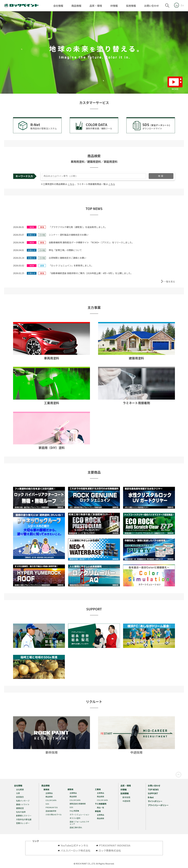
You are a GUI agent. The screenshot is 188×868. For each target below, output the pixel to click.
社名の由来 (21, 812)
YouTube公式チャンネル (76, 845)
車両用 (46, 789)
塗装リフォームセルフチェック (79, 823)
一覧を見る (169, 282)
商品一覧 (101, 808)
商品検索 (49, 797)
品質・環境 (96, 6)
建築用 (70, 789)
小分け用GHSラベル (54, 815)
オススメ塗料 (75, 818)
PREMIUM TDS (52, 807)
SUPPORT (153, 793)
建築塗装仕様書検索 (78, 804)
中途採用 (126, 801)
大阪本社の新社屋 (24, 819)
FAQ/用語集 (74, 811)
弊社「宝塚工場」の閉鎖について (65, 250)
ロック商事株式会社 (110, 850)
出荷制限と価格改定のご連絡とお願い (68, 258)
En (182, 5)
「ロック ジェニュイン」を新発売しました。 (71, 265)
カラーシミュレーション (79, 815)
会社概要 (20, 789)
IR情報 (114, 6)
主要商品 (49, 793)
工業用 (98, 789)
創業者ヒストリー (24, 816)
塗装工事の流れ (76, 827)
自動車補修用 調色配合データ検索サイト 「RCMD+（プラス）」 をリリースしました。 (91, 242)
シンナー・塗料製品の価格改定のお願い (69, 235)
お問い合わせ (152, 6)
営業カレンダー (23, 823)
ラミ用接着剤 (101, 804)
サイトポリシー (155, 801)
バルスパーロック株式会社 (76, 850)
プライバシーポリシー (158, 805)
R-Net (151, 797)
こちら (71, 184)
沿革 (18, 793)
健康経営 (20, 808)
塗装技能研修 (51, 811)
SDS (47, 804)
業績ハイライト (23, 804)
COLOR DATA (51, 800)
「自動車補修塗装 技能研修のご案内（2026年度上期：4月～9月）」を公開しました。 (91, 273)
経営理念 (20, 797)
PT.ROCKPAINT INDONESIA (115, 845)
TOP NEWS (153, 790)
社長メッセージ (23, 801)
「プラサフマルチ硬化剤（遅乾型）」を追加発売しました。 (78, 227)
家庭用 (98, 811)
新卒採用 (126, 797)
